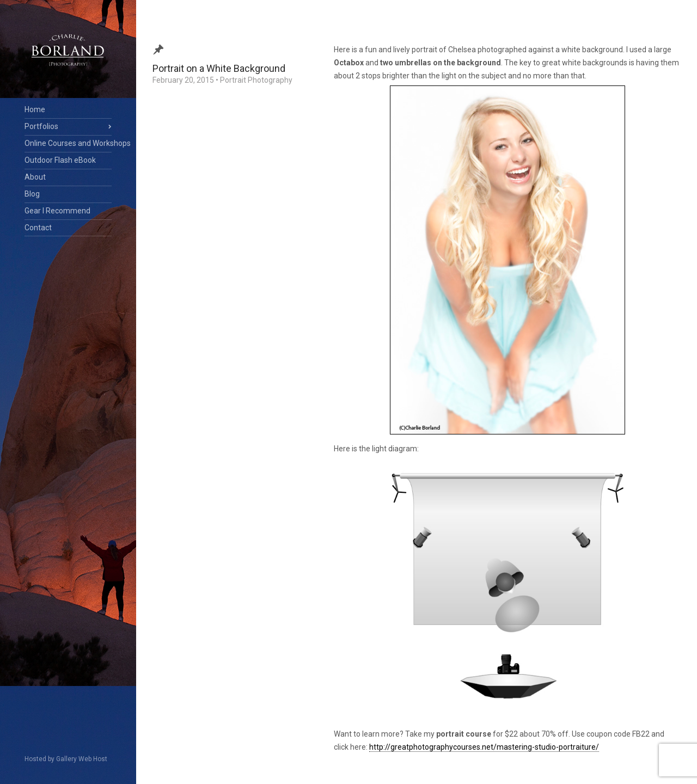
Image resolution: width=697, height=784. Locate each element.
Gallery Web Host (82, 759)
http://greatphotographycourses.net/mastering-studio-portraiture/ (484, 747)
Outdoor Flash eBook (60, 160)
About (35, 177)
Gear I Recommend (57, 211)
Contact (38, 228)
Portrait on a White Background (219, 68)
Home (35, 109)
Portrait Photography (256, 80)
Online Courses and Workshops (68, 143)
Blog (32, 194)
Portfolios (41, 126)
